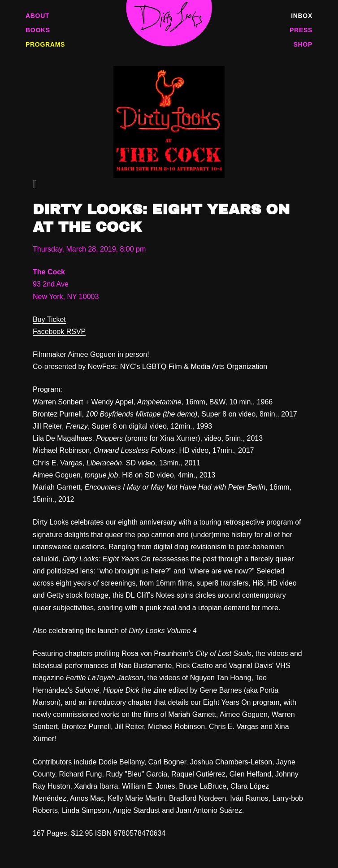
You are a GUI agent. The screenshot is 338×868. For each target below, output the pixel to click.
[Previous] (34, 184)
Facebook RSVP (59, 332)
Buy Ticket (49, 319)
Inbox (302, 16)
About (37, 16)
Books (38, 30)
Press (301, 30)
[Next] (35, 184)
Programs (45, 44)
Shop (303, 44)
